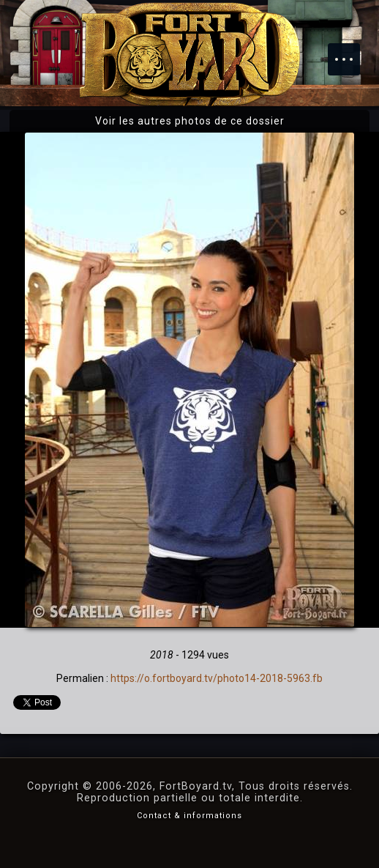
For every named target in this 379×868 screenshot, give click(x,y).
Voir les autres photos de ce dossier (190, 121)
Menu (351, 52)
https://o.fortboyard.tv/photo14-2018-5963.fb (217, 678)
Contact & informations (189, 816)
